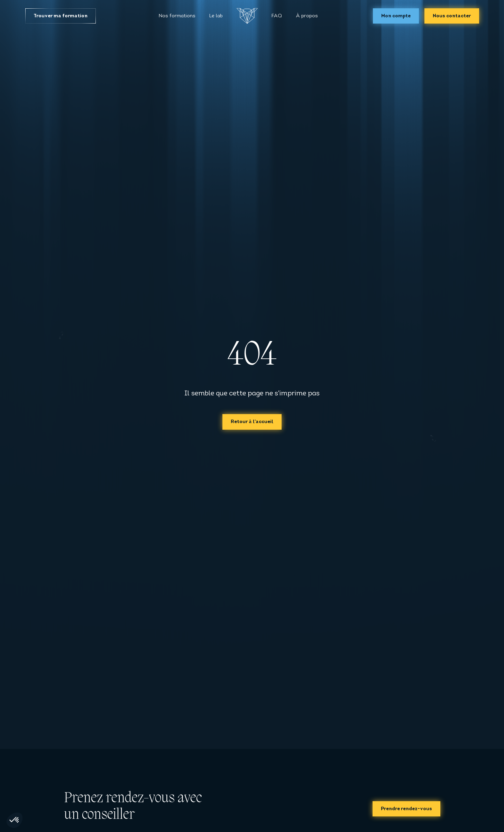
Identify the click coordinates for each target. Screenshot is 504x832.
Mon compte (396, 16)
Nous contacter (452, 16)
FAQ (277, 16)
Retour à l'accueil (252, 422)
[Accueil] (247, 16)
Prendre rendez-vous (406, 809)
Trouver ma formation (61, 16)
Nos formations (177, 16)
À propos (307, 16)
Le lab (216, 16)
